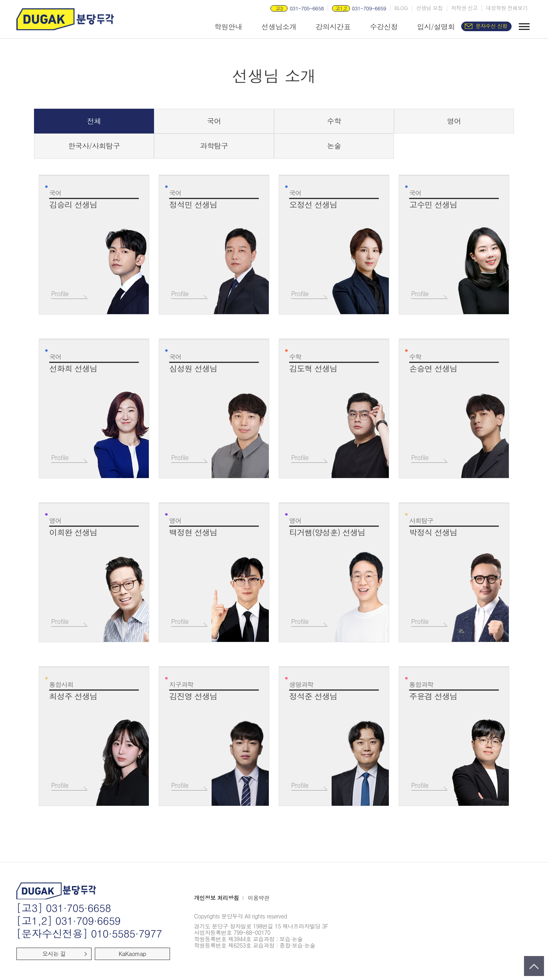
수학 (334, 121)
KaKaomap (133, 954)
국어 (214, 121)
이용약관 (258, 898)
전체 (94, 121)
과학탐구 (214, 146)
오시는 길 (54, 954)
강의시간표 (333, 27)
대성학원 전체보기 (507, 8)
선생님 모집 (429, 8)
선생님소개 (279, 27)
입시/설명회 (436, 27)
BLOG (401, 8)
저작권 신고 (464, 8)
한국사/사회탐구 (94, 146)
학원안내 (228, 27)
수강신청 (384, 27)
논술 (334, 146)
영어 (454, 121)
